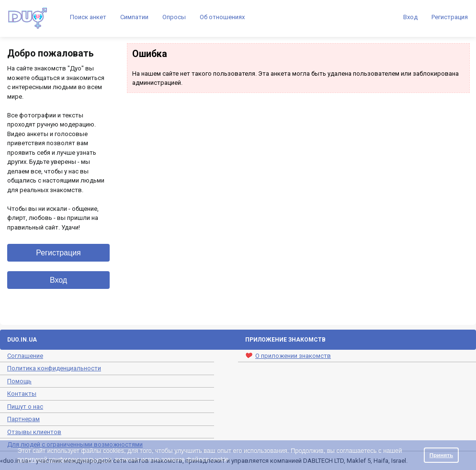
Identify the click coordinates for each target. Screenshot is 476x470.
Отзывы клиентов (34, 432)
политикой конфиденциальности (64, 459)
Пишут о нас (25, 407)
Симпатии (134, 17)
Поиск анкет (88, 17)
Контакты (22, 394)
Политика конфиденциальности (54, 368)
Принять (442, 455)
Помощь (19, 381)
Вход (410, 17)
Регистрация (450, 17)
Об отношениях (222, 17)
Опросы (174, 17)
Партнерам (23, 419)
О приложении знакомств (288, 355)
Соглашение (25, 356)
